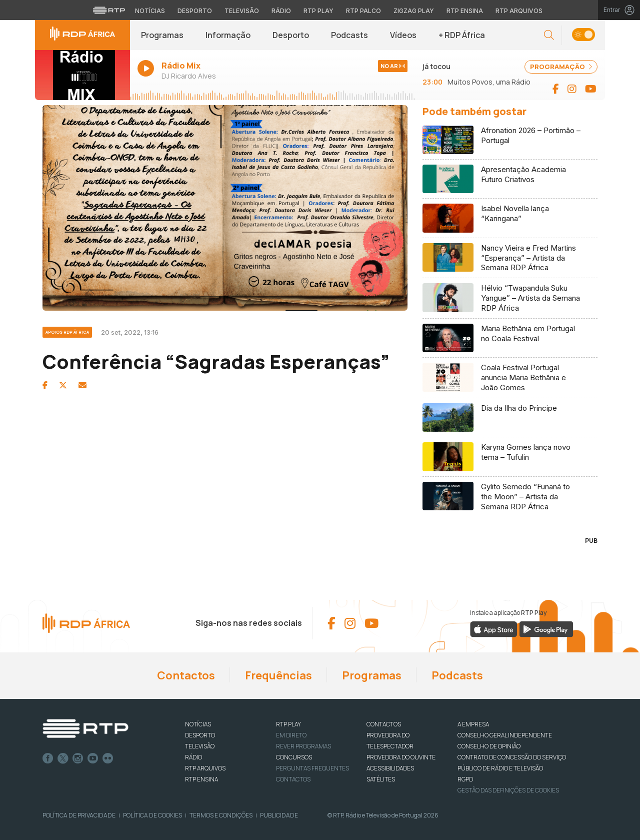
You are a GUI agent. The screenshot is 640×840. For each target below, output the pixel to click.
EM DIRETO (291, 735)
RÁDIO (193, 757)
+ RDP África (462, 35)
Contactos (186, 675)
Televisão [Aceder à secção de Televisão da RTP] (242, 11)
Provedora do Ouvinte (401, 757)
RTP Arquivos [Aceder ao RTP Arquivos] (519, 11)
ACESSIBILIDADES (390, 768)
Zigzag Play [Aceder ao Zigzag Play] (414, 11)
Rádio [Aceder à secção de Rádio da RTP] (281, 11)
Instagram (78, 758)
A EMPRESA (473, 724)
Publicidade (279, 815)
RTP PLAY (288, 724)
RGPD (465, 779)
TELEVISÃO (200, 746)
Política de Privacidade (79, 815)
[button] (549, 35)
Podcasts (349, 35)
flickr (108, 758)
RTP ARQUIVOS (205, 768)
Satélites (381, 779)
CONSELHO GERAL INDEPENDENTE (505, 735)
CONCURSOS (294, 757)
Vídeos (403, 35)
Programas (162, 35)
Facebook (48, 758)
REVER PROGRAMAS (303, 746)
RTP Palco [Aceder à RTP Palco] (363, 11)
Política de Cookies (152, 815)
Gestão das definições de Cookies (508, 790)
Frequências (278, 675)
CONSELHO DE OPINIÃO (489, 746)
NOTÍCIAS (198, 724)
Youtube (93, 758)
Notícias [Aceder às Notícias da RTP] (150, 11)
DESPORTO (200, 735)
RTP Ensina (201, 779)
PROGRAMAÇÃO (561, 67)
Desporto (291, 35)
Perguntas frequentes (312, 768)
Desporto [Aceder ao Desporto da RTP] (195, 11)
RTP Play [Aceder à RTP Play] (318, 11)
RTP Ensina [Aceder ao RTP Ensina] (465, 11)
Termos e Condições (221, 815)
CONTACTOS (384, 724)
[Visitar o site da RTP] (109, 10)
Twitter (63, 758)
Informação (228, 35)
